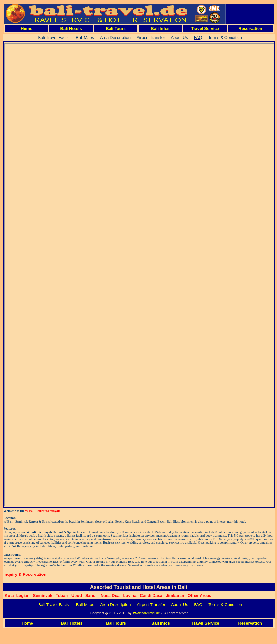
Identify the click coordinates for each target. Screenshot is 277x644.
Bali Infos (160, 29)
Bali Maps (85, 605)
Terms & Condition (225, 605)
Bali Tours (116, 29)
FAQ (198, 605)
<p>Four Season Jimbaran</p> (139, 275)
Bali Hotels (71, 29)
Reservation (250, 29)
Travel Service (205, 29)
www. (137, 613)
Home (26, 29)
